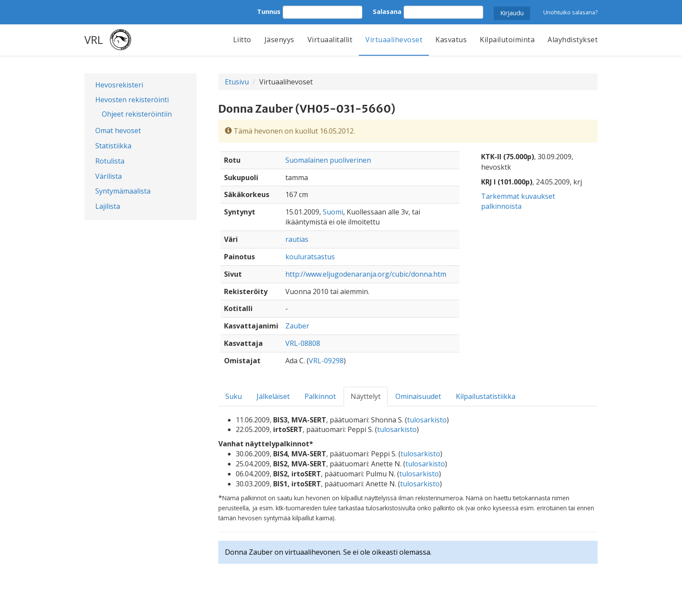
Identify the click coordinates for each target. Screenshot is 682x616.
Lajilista (108, 206)
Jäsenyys (279, 40)
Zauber (297, 326)
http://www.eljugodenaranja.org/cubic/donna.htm (366, 274)
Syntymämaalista (123, 191)
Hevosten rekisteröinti (132, 100)
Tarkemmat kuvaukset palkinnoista (518, 201)
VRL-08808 (303, 343)
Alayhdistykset (573, 40)
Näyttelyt (366, 396)
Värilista (109, 176)
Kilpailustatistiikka (486, 396)
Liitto (242, 40)
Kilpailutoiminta (507, 40)
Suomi (333, 212)
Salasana (387, 12)
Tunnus (269, 12)
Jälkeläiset (273, 396)
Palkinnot (320, 396)
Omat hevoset (118, 131)
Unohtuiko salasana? (570, 12)
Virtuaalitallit (330, 40)
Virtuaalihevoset (394, 40)
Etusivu (237, 82)
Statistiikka (113, 146)
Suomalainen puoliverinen (328, 160)
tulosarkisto (427, 420)
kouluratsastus (310, 257)
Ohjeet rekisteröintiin (137, 114)
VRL (94, 40)
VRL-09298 (326, 361)
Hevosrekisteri (119, 85)
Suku (234, 396)
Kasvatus (451, 40)
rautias (297, 239)
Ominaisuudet (418, 396)
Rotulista (110, 161)
